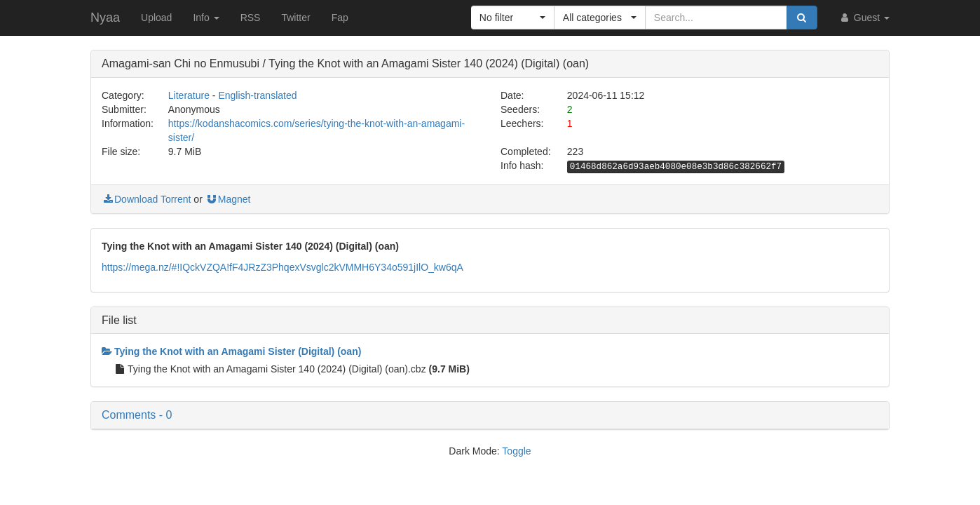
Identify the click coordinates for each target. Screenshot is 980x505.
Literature (189, 95)
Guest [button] (864, 18)
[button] (513, 18)
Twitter (295, 18)
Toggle (516, 451)
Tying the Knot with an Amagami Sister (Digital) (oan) (231, 351)
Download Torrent (146, 199)
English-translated (257, 95)
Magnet (228, 199)
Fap (340, 18)
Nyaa (105, 18)
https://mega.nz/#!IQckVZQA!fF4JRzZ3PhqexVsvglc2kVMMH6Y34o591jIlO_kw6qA (283, 267)
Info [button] (206, 18)
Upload (156, 18)
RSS (251, 18)
